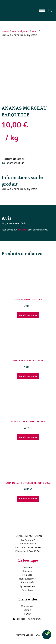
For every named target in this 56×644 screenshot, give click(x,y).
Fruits (35, 31)
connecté (23, 230)
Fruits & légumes (20, 31)
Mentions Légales (25, 635)
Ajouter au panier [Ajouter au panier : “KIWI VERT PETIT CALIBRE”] (28, 376)
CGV (38, 635)
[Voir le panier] (47, 635)
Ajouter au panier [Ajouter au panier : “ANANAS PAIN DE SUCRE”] (28, 315)
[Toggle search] (50, 10)
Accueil (5, 31)
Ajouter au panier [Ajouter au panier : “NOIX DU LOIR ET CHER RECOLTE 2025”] (28, 499)
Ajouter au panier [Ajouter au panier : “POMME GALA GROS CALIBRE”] (28, 437)
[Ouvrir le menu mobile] (42, 10)
